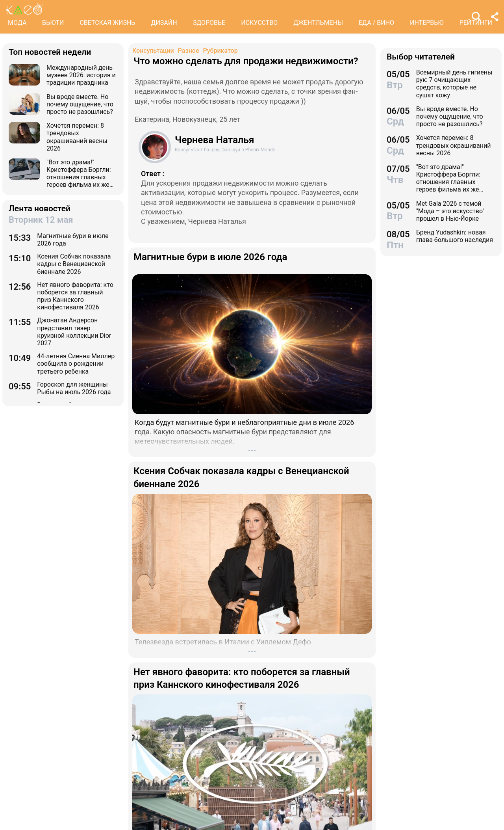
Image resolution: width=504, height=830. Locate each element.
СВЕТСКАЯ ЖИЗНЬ (107, 23)
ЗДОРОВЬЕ (209, 23)
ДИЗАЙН (164, 23)
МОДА (17, 23)
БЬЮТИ (53, 23)
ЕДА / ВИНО (376, 23)
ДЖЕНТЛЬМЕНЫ (318, 23)
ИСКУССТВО (259, 23)
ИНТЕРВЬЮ (427, 23)
